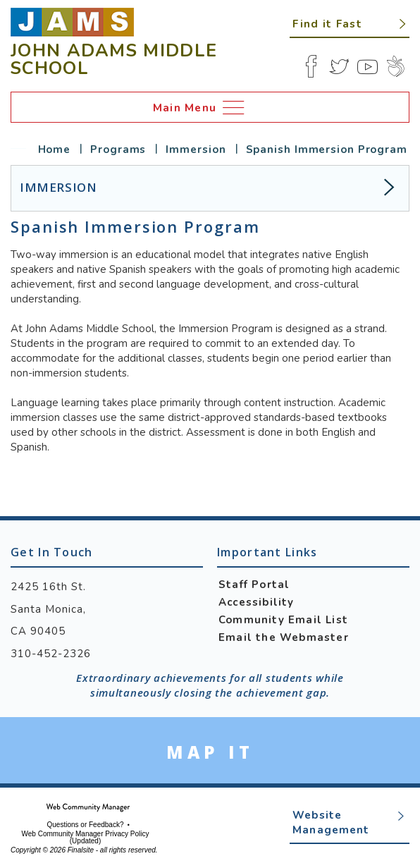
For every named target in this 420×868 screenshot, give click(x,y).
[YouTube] (367, 66)
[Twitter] (339, 66)
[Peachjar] (395, 66)
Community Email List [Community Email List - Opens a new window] (283, 620)
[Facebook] (311, 66)
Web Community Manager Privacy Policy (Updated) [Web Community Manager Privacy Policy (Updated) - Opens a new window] (86, 838)
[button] (350, 23)
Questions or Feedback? (86, 825)
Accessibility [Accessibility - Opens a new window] (257, 602)
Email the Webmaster (284, 637)
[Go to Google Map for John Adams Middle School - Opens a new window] (210, 752)
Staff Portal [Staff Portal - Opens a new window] (254, 585)
